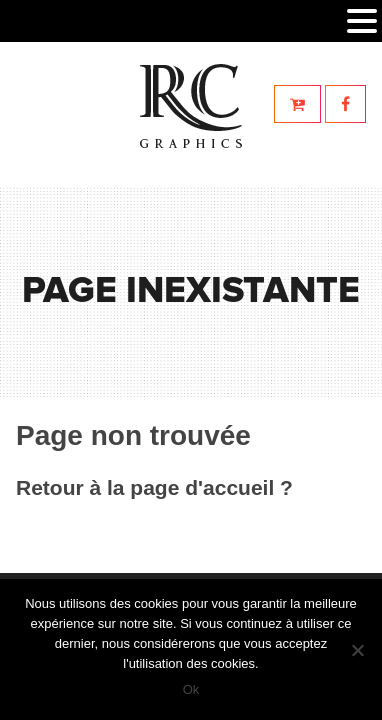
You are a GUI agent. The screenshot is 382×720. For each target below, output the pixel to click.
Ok (191, 689)
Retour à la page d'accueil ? (154, 487)
